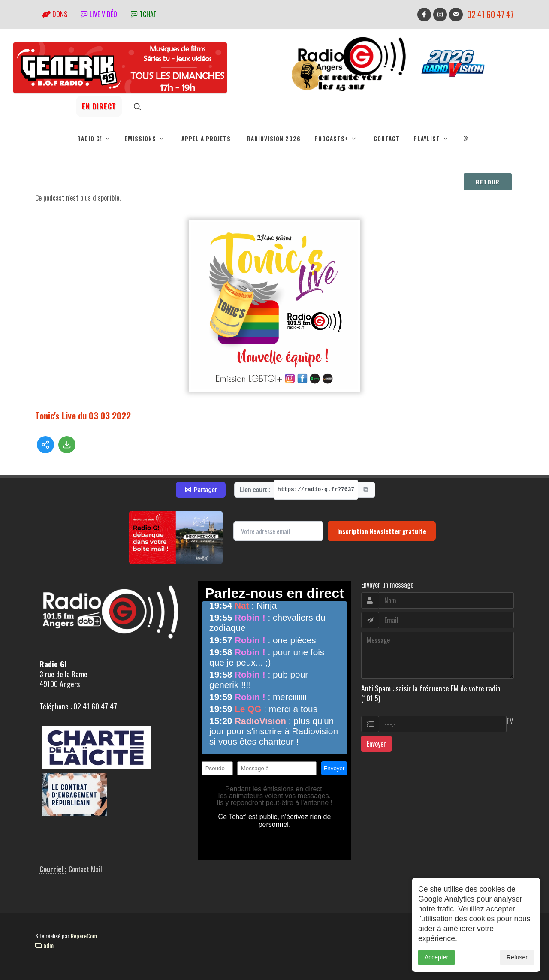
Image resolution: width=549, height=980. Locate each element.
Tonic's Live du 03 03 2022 (83, 415)
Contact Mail (85, 869)
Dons (55, 14)
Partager (201, 490)
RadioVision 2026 (274, 139)
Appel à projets (206, 139)
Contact (387, 139)
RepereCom (84, 936)
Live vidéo (99, 14)
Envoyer (376, 744)
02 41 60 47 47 (490, 14)
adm (44, 945)
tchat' (144, 14)
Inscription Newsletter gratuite (382, 531)
